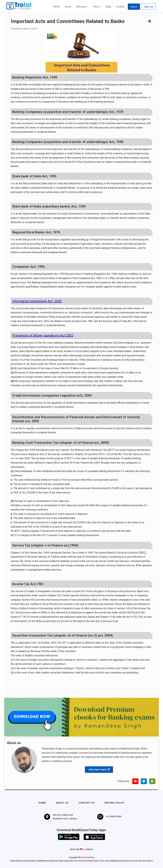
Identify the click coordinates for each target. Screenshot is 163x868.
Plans (96, 7)
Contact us (87, 803)
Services (81, 7)
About (68, 7)
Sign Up (149, 7)
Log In (134, 7)
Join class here (97, 770)
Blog (108, 7)
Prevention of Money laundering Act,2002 (43, 335)
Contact (120, 7)
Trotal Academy (87, 857)
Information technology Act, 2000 (37, 301)
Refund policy (115, 803)
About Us (62, 803)
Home (57, 7)
